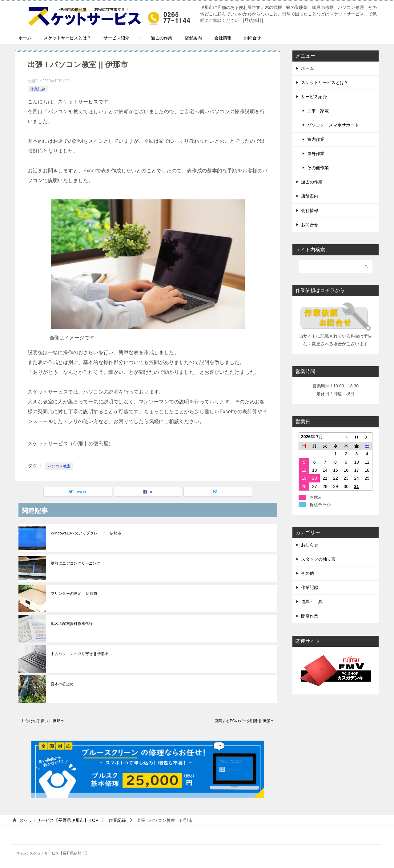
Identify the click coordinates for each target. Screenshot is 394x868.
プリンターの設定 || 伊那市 (74, 594)
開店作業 (310, 616)
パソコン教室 (59, 466)
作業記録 (38, 89)
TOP (59, 820)
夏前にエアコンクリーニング (76, 563)
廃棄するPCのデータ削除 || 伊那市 (244, 721)
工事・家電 (318, 111)
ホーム (25, 38)
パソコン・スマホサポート (333, 125)
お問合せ (252, 38)
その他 (308, 573)
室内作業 (316, 139)
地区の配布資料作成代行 (72, 624)
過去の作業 (162, 38)
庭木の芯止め (62, 684)
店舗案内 (193, 38)
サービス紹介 (116, 38)
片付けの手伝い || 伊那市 (43, 721)
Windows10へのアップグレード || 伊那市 (86, 533)
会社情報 (223, 38)
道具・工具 (312, 602)
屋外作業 (316, 154)
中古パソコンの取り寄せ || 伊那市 (80, 654)
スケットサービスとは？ (67, 38)
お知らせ (310, 545)
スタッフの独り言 (318, 559)
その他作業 (318, 168)
